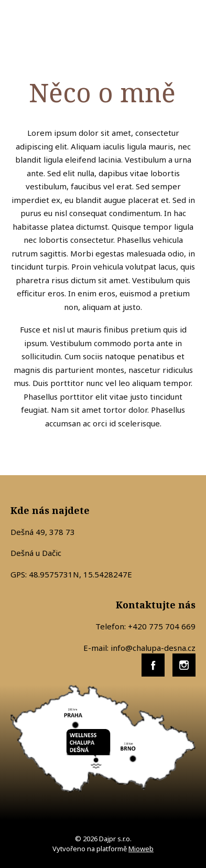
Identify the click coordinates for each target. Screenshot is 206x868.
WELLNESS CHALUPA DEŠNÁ (57, 24)
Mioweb (141, 849)
